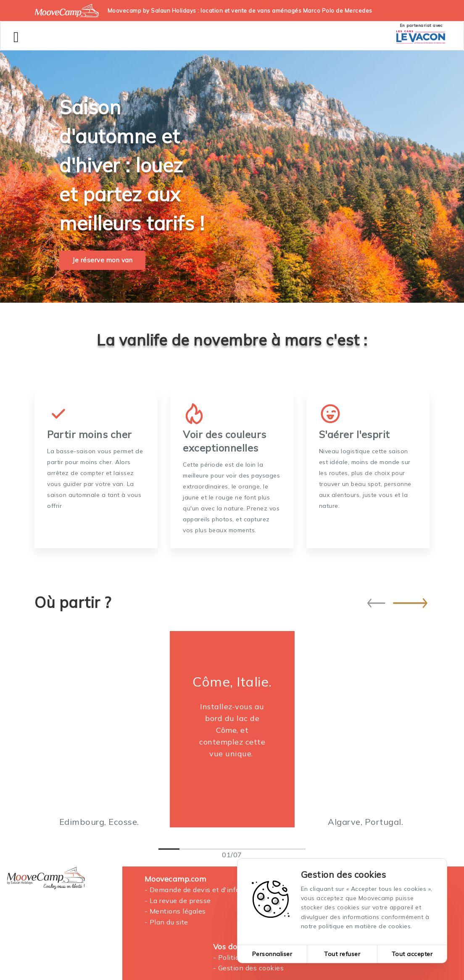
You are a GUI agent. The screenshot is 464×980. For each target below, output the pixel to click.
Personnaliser (272, 954)
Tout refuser (342, 954)
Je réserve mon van (102, 260)
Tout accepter (412, 954)
